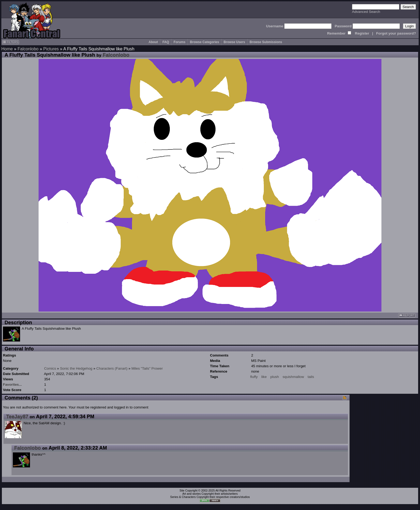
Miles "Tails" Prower (147, 368)
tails (311, 377)
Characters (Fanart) (112, 368)
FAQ (166, 42)
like (264, 377)
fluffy (254, 377)
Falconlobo (28, 49)
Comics (50, 368)
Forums (179, 42)
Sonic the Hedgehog (76, 368)
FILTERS (11, 42)
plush (275, 377)
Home (7, 49)
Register (362, 33)
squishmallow (293, 377)
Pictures (51, 49)
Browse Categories (205, 42)
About (153, 42)
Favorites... (12, 385)
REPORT (407, 315)
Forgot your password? (396, 33)
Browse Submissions (266, 42)
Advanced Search (366, 12)
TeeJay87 (17, 416)
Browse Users (234, 42)
